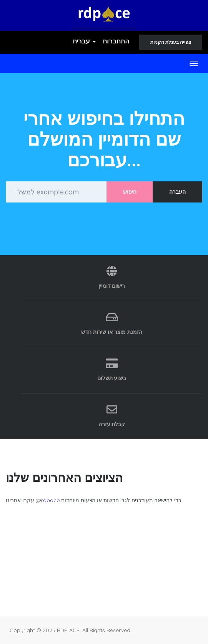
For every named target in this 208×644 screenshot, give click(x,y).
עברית (84, 41)
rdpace (50, 500)
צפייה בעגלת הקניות (171, 42)
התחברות (116, 41)
